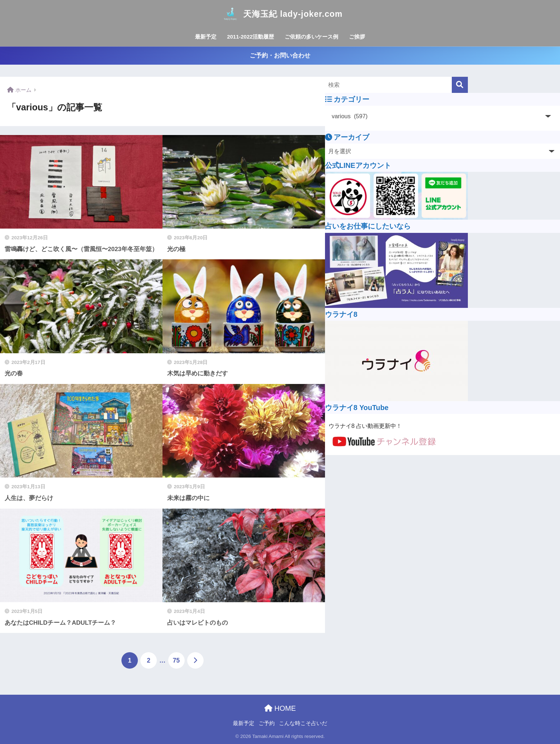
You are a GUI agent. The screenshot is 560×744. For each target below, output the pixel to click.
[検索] (460, 85)
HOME (280, 708)
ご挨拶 (357, 37)
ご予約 (267, 723)
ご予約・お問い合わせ (280, 56)
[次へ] (195, 660)
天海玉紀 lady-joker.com (280, 14)
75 (176, 660)
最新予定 (206, 37)
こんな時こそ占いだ (303, 723)
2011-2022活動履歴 (251, 37)
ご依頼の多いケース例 (311, 37)
